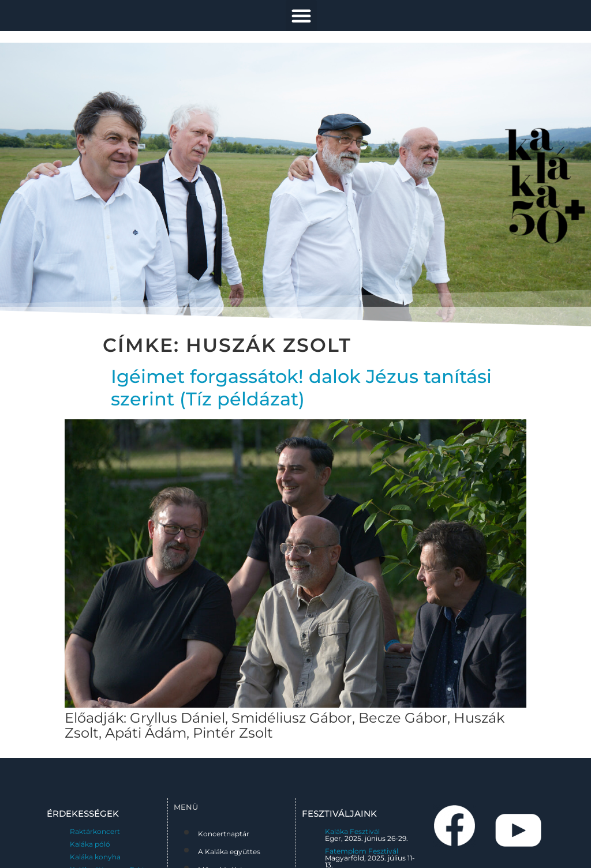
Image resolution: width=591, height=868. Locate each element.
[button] (301, 16)
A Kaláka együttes (229, 852)
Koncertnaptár (224, 834)
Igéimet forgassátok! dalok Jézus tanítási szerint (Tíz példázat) (301, 387)
